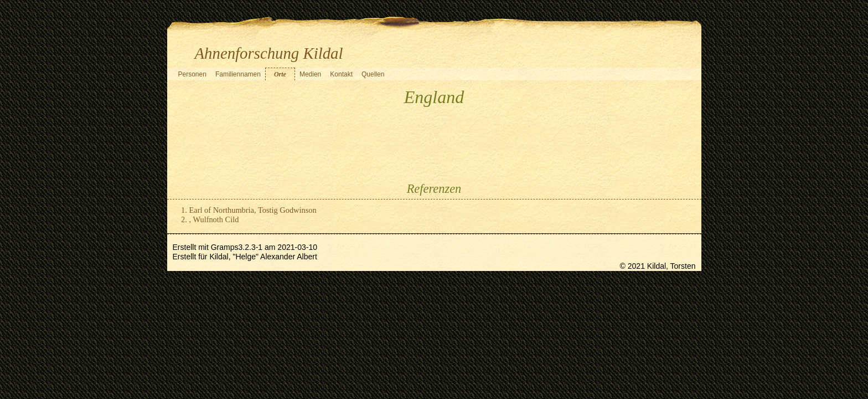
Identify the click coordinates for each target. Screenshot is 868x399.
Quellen (373, 74)
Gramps (225, 247)
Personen (192, 74)
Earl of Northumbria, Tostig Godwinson (253, 210)
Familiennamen (238, 74)
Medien (310, 74)
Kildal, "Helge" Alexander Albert (263, 257)
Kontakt (341, 74)
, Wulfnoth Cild (214, 219)
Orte (280, 74)
